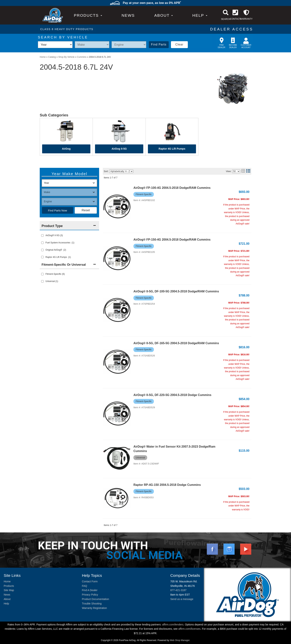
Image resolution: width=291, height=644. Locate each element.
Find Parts (159, 44)
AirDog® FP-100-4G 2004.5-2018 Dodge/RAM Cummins (172, 188)
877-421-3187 (178, 590)
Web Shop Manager (180, 640)
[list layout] (248, 171)
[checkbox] (42, 274)
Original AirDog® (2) (56, 250)
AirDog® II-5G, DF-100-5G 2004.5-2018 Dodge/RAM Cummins (176, 291)
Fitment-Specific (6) (55, 274)
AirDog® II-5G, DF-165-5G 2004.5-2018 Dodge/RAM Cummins (176, 343)
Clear (179, 44)
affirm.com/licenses (189, 629)
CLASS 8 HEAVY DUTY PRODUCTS (67, 29)
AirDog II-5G (119, 149)
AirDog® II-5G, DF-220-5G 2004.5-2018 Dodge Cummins (172, 395)
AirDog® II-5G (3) (54, 235)
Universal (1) (52, 281)
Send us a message (182, 599)
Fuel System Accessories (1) (60, 243)
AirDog (66, 149)
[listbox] (55, 45)
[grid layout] (243, 171)
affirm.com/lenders (173, 625)
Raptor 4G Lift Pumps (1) (58, 257)
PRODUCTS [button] (88, 15)
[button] (164, 15)
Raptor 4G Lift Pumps (172, 149)
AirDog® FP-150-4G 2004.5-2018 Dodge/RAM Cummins (172, 240)
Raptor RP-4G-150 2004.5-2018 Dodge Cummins (167, 485)
